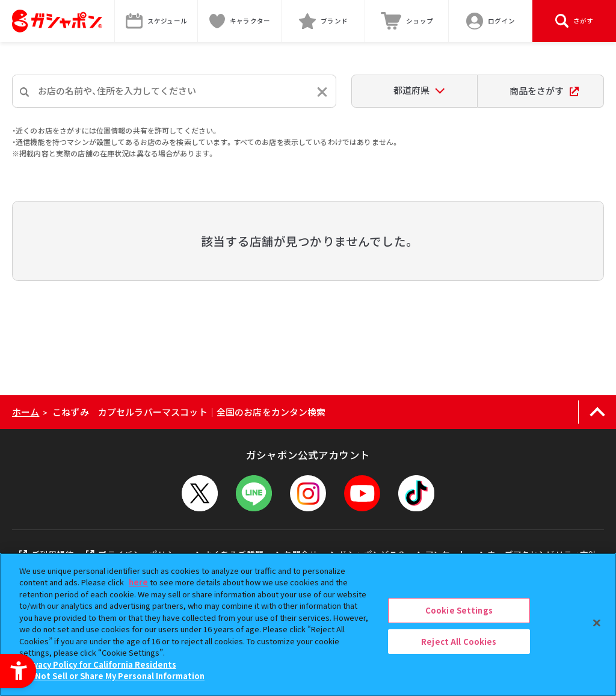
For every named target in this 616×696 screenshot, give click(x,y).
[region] (308, 624)
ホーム (26, 412)
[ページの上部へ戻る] (597, 412)
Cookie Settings (459, 610)
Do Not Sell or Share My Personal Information (113, 676)
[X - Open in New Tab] (200, 493)
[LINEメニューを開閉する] (254, 493)
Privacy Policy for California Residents (99, 664)
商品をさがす (544, 91)
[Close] (597, 623)
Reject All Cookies (459, 641)
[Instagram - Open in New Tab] (308, 493)
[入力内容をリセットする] (322, 92)
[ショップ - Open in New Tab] (407, 21)
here (138, 582)
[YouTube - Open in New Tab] (362, 493)
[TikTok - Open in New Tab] (416, 493)
